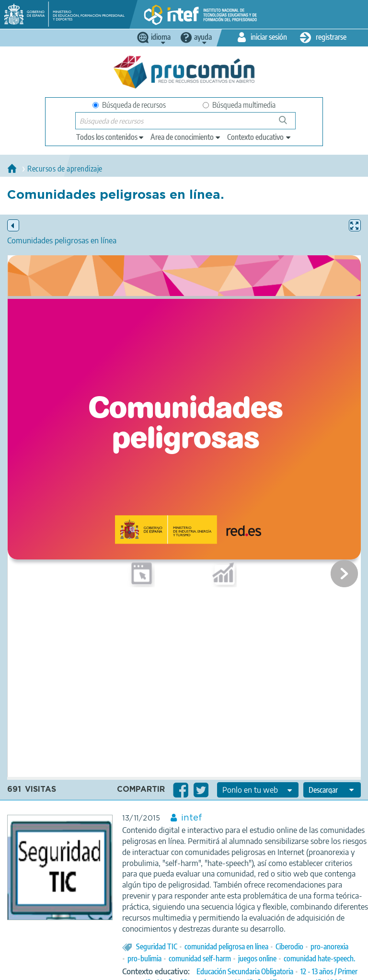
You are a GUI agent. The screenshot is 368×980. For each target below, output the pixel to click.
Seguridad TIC (157, 946)
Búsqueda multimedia (239, 105)
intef (192, 818)
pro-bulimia (144, 958)
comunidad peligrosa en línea (226, 946)
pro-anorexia (329, 946)
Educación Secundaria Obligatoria (245, 971)
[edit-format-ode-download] (332, 790)
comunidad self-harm (200, 958)
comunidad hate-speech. (319, 958)
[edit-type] (110, 137)
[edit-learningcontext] (259, 137)
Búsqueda (288, 124)
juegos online (257, 958)
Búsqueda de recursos (129, 105)
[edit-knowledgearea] (186, 137)
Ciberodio (289, 946)
